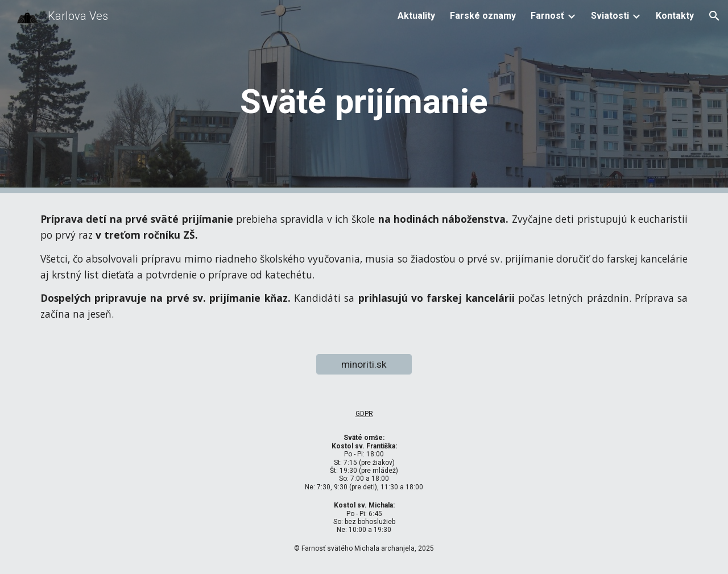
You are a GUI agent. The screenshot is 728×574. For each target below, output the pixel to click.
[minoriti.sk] (364, 365)
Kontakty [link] (675, 16)
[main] (364, 97)
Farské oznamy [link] (483, 16)
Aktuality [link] (416, 16)
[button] (714, 16)
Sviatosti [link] (610, 16)
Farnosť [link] (547, 16)
